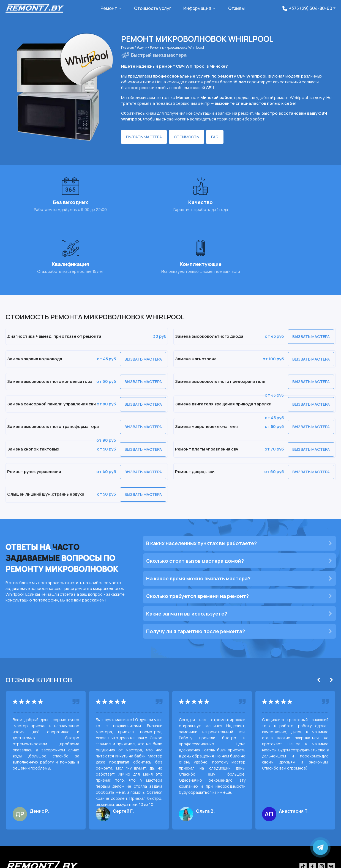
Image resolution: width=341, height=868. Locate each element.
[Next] (331, 621)
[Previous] (319, 621)
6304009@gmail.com (286, 838)
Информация (197, 8)
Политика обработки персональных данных (120, 860)
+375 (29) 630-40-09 (223, 838)
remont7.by (28, 860)
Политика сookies (62, 860)
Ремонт (109, 8)
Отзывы (236, 8)
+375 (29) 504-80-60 (185, 838)
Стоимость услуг (153, 8)
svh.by (330, 860)
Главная (129, 47)
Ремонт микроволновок (175, 47)
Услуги (145, 47)
